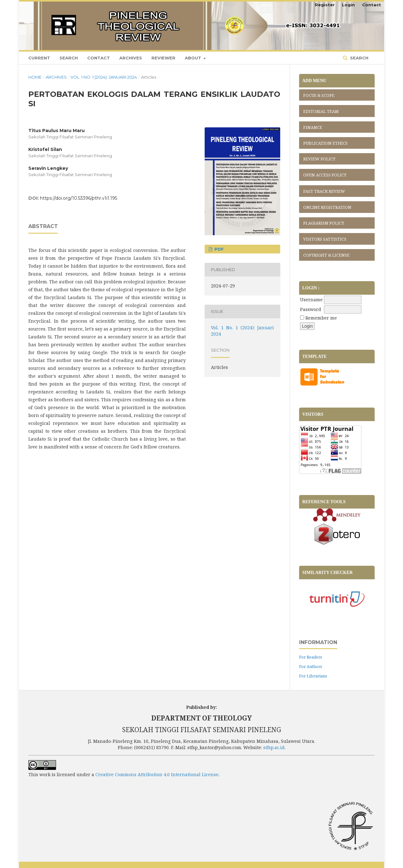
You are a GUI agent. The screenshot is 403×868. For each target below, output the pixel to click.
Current (39, 58)
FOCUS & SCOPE (319, 95)
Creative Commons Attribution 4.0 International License (157, 774)
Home (35, 77)
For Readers (311, 657)
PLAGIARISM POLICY (324, 223)
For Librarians (313, 676)
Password (311, 309)
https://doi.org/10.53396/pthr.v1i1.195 (79, 198)
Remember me (321, 318)
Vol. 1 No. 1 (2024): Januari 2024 (104, 77)
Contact (99, 58)
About (194, 58)
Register (325, 5)
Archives (131, 58)
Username (311, 300)
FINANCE (313, 127)
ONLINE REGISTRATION (327, 207)
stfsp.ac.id (274, 747)
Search (69, 58)
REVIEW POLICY (319, 159)
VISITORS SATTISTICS (325, 239)
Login (348, 5)
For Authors (311, 666)
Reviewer (163, 58)
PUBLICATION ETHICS (325, 143)
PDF (219, 249)
